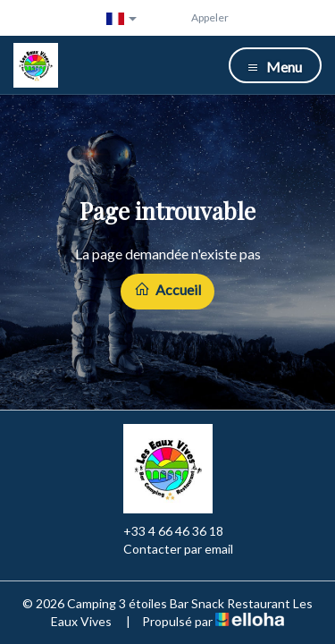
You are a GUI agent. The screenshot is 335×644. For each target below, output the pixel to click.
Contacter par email (168, 549)
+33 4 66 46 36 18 (163, 531)
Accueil (167, 289)
